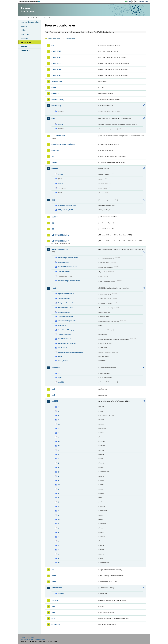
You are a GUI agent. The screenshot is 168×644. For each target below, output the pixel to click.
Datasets (24, 26)
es (59, 459)
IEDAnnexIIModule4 (60, 249)
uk (59, 563)
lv (58, 515)
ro (59, 537)
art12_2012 (56, 51)
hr (59, 480)
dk (59, 446)
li (58, 502)
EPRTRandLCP (58, 136)
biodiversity (57, 81)
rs (58, 541)
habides (55, 217)
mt (59, 519)
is (58, 493)
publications (57, 588)
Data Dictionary (38, 18)
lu (58, 511)
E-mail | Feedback (27, 637)
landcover (56, 368)
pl (58, 528)
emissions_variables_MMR (67, 205)
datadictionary (58, 100)
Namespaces (26, 50)
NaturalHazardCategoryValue (68, 330)
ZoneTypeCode (63, 361)
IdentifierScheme (64, 312)
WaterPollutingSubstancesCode (69, 281)
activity (60, 124)
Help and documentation (30, 22)
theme (60, 356)
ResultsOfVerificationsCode (67, 267)
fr (58, 467)
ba (59, 415)
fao (53, 156)
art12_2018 (56, 57)
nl (58, 524)
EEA (30, 2)
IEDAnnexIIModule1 (60, 235)
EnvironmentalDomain (66, 307)
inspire (54, 288)
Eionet (30, 18)
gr (59, 476)
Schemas (24, 38)
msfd (54, 576)
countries (61, 594)
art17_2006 (56, 63)
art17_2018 (56, 75)
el (58, 454)
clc (59, 373)
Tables (23, 30)
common (55, 93)
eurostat (55, 150)
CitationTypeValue (64, 298)
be (59, 420)
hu (59, 485)
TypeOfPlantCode (64, 272)
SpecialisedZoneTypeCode (67, 343)
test (53, 606)
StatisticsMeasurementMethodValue (70, 352)
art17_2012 (56, 69)
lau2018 (55, 401)
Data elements (26, 34)
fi (58, 463)
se (59, 545)
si (58, 550)
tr (58, 558)
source (60, 183)
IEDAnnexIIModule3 (60, 241)
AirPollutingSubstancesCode (68, 258)
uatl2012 (61, 382)
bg (59, 424)
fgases (54, 162)
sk (59, 554)
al (58, 407)
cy (59, 433)
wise (54, 618)
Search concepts (70, 39)
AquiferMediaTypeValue (66, 294)
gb (59, 472)
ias (53, 223)
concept (61, 174)
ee (59, 450)
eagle (60, 378)
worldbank (56, 625)
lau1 (53, 389)
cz (59, 437)
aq (53, 45)
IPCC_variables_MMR (65, 210)
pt (58, 532)
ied (53, 229)
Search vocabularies (54, 39)
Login (129, 1)
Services (24, 46)
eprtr (54, 118)
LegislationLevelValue (65, 317)
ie (58, 489)
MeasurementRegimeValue (67, 321)
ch (59, 428)
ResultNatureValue (64, 339)
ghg (53, 200)
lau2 (53, 395)
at (58, 411)
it (58, 498)
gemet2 (55, 168)
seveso (55, 600)
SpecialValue (62, 348)
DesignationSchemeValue (67, 303)
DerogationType (63, 262)
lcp (53, 570)
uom (53, 613)
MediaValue (62, 325)
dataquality (56, 106)
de (59, 441)
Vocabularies (26, 42)
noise (54, 582)
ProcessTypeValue (64, 334)
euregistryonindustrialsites (63, 144)
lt (58, 506)
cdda (54, 87)
